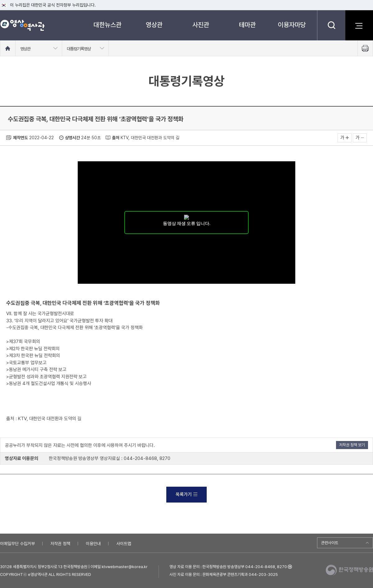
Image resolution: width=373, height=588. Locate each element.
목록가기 (186, 494)
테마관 (247, 25)
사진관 (201, 25)
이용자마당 (292, 25)
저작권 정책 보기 (352, 445)
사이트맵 (124, 544)
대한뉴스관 (108, 25)
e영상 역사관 (22, 25)
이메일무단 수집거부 (17, 544)
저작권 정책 (60, 544)
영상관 (154, 25)
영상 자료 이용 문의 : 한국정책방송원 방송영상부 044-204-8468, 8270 (228, 567)
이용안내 (93, 544)
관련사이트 (330, 543)
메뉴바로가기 (0, 0)
